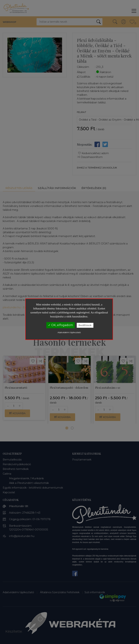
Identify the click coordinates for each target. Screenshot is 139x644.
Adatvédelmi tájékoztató (69, 332)
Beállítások (85, 325)
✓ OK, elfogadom (61, 325)
